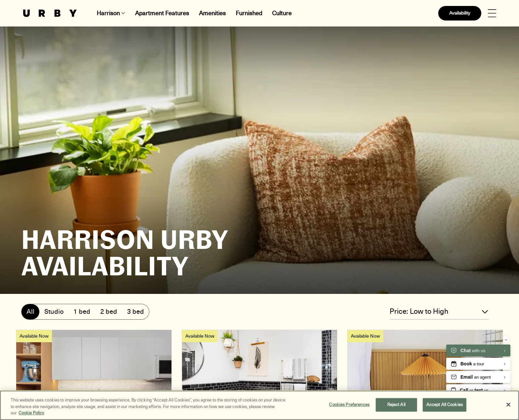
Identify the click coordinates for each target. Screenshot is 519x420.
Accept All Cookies (445, 404)
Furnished (249, 13)
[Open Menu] (492, 13)
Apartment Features (162, 13)
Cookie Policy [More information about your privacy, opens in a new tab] (31, 413)
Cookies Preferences (349, 404)
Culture (282, 13)
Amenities (212, 13)
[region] (259, 405)
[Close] (508, 404)
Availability (460, 13)
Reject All (396, 404)
